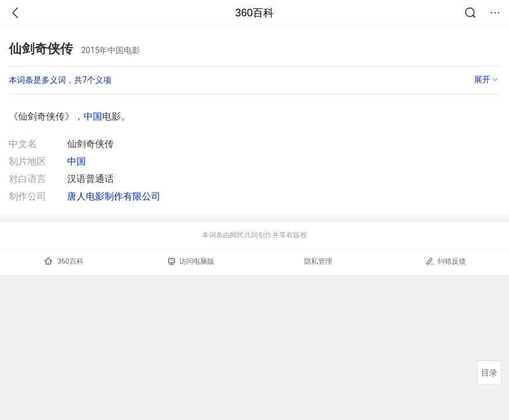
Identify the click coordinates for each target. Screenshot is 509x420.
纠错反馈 (446, 261)
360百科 (254, 13)
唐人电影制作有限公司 (114, 196)
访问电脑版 (191, 261)
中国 (93, 116)
